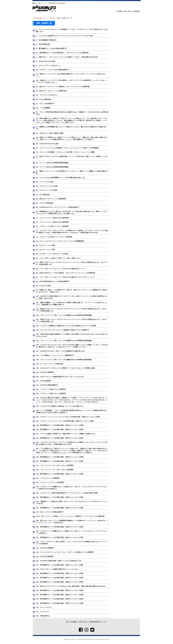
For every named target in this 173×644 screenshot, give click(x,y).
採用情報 (137, 11)
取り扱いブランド (43, 18)
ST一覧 (52, 18)
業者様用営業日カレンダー (98, 622)
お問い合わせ (128, 11)
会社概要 (119, 11)
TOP (35, 18)
